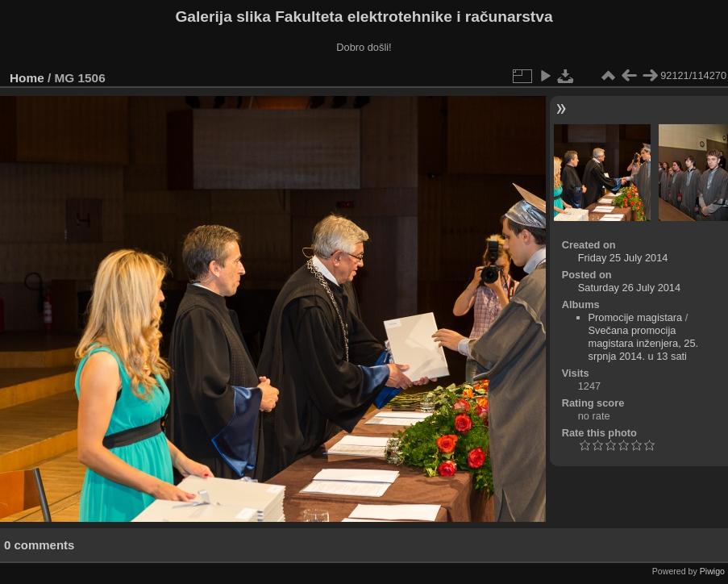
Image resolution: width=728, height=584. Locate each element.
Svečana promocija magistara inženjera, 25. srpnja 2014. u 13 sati (644, 343)
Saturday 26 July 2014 (629, 288)
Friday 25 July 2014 (623, 258)
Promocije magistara (636, 317)
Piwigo (712, 571)
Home (27, 78)
